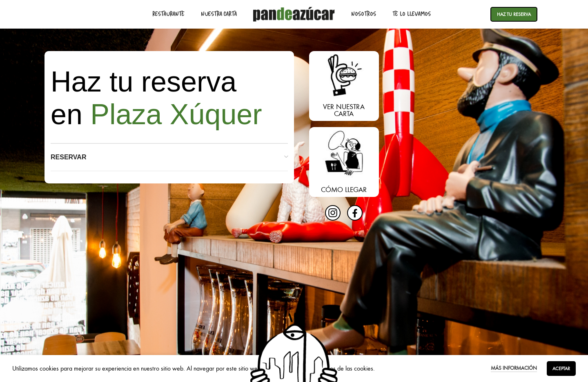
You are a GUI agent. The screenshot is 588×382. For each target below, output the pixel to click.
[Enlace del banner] (344, 86)
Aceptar (561, 368)
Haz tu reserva (514, 14)
